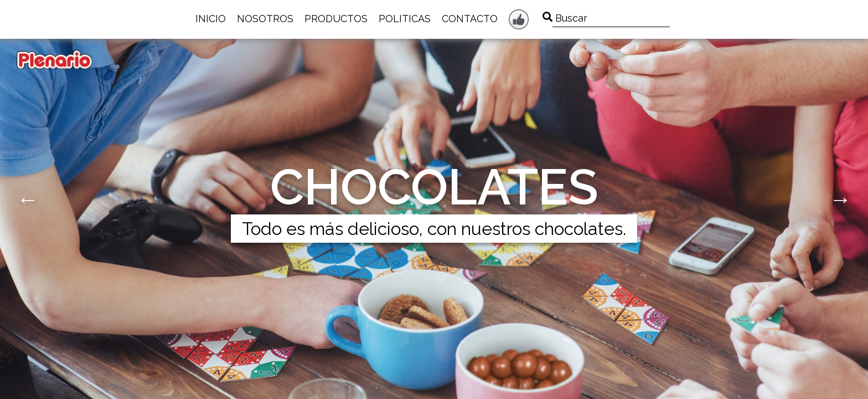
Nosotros (265, 19)
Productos (336, 19)
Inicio (211, 19)
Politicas (405, 19)
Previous (28, 199)
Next (840, 199)
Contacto (470, 19)
